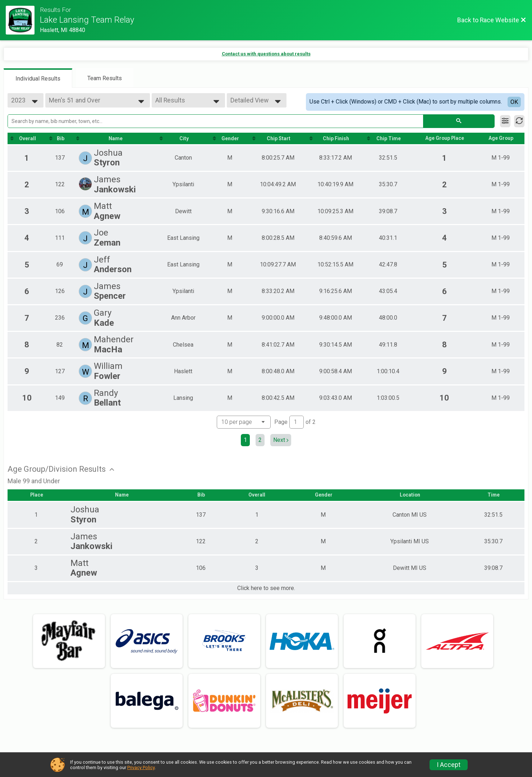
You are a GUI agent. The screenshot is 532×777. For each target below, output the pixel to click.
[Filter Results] (505, 121)
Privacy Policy (141, 767)
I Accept (449, 765)
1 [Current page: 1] (245, 440)
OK (514, 102)
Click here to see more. (266, 588)
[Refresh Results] (519, 121)
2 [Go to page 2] (260, 440)
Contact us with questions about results (266, 54)
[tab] (38, 78)
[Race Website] (23, 20)
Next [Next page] (281, 440)
